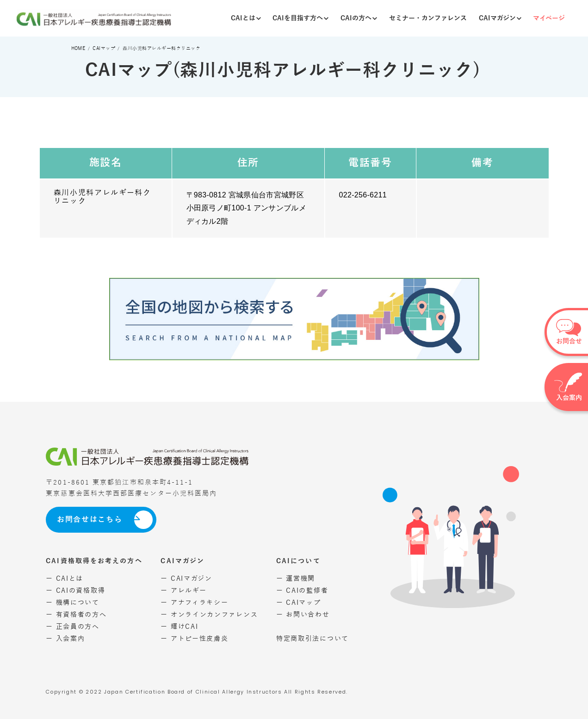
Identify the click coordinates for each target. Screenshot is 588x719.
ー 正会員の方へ (73, 627)
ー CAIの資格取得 (75, 591)
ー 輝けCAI (179, 627)
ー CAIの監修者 (302, 591)
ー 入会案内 (65, 639)
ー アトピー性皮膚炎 (194, 639)
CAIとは (246, 18)
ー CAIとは (65, 579)
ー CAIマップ (299, 603)
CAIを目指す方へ (300, 18)
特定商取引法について (313, 639)
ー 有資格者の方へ (76, 615)
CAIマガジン (500, 18)
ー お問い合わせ (303, 615)
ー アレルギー (183, 591)
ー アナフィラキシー (194, 603)
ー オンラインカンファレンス (209, 615)
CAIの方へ (359, 18)
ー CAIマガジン (186, 579)
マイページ (549, 18)
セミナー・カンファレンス (428, 18)
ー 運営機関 (296, 579)
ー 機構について (73, 603)
